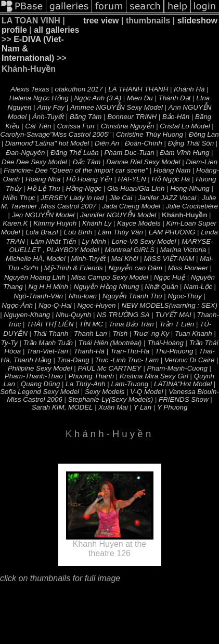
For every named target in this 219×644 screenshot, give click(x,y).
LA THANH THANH (138, 89)
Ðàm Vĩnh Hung (185, 153)
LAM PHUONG (172, 232)
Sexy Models (105, 392)
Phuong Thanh (91, 376)
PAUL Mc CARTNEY (110, 368)
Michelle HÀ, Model (36, 259)
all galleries (56, 30)
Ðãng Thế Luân (74, 153)
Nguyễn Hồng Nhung (107, 287)
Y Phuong (172, 407)
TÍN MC (91, 324)
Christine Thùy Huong (150, 134)
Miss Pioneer (188, 268)
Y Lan (143, 407)
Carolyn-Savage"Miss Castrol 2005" (55, 134)
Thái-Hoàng (165, 343)
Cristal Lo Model (185, 126)
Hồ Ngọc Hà (171, 179)
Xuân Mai (113, 407)
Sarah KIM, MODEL (62, 407)
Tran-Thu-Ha (130, 351)
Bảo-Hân (176, 117)
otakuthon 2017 (79, 89)
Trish (120, 333)
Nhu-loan (83, 296)
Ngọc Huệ (170, 277)
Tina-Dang (73, 360)
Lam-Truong (130, 384)
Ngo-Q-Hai (55, 305)
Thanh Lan (91, 333)
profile (14, 30)
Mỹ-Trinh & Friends (74, 268)
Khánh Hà (189, 89)
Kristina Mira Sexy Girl (154, 376)
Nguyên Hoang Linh (35, 277)
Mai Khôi (125, 259)
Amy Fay (51, 107)
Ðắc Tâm (87, 162)
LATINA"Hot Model (183, 384)
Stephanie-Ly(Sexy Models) (111, 399)
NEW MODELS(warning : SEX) (169, 305)
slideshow (197, 21)
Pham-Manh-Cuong (177, 368)
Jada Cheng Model (131, 206)
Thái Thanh (51, 333)
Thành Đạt (175, 98)
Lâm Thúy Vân (120, 232)
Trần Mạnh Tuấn (48, 343)
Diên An (107, 143)
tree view (101, 21)
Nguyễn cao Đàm (135, 268)
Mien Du (140, 98)
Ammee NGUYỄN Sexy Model (117, 107)
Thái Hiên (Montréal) (110, 343)
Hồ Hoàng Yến (89, 179)
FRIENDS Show (184, 399)
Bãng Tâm (86, 117)
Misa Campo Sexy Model (110, 277)
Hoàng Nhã (43, 179)
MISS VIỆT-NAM (169, 259)
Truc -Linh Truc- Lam (127, 360)
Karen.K (15, 223)
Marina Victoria (183, 250)
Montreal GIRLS (130, 250)
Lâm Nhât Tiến (54, 241)
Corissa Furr (76, 126)
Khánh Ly (97, 223)
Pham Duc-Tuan (130, 153)
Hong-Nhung (190, 188)
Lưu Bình (78, 232)
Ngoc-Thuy (184, 296)
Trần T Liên (177, 324)
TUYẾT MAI (173, 315)
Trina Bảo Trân (131, 324)
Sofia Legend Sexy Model (40, 392)
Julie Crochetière (192, 206)
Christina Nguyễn (128, 126)
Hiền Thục (19, 198)
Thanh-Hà (89, 351)
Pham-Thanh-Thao (34, 376)
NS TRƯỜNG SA (123, 315)
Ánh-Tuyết (48, 117)
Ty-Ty (9, 343)
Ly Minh (94, 241)
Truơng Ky (151, 333)
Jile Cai (121, 198)
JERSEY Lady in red (72, 198)
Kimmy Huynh (55, 223)
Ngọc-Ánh (17, 305)
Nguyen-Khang (27, 315)
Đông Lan (204, 134)
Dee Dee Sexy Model (34, 162)
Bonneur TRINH (132, 117)
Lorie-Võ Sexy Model (144, 241)
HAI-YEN (132, 179)
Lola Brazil (42, 232)
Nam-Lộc (198, 287)
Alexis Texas (30, 89)
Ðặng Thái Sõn (191, 143)
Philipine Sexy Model (40, 368)
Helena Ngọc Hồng (39, 98)
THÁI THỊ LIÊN (50, 324)
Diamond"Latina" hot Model (47, 143)
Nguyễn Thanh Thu (132, 296)
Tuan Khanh (194, 333)
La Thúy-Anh (85, 384)
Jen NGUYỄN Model (43, 215)
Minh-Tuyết (88, 259)
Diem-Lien (202, 162)
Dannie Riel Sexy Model (143, 162)
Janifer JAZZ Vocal (167, 198)
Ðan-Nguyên (26, 153)
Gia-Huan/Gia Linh (136, 188)
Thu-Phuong (174, 351)
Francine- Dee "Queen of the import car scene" (76, 170)
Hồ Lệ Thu (43, 188)
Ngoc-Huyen (96, 305)
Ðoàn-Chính (144, 143)
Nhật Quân (161, 287)
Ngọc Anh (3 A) (98, 98)
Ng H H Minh (48, 287)
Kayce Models (139, 223)
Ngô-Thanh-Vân (38, 296)
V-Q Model (146, 392)
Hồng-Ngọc (83, 188)
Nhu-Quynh (73, 315)
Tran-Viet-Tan (47, 351)
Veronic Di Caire (190, 360)
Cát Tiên (38, 126)
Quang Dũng (41, 384)
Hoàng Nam (172, 170)
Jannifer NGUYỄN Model (118, 215)
